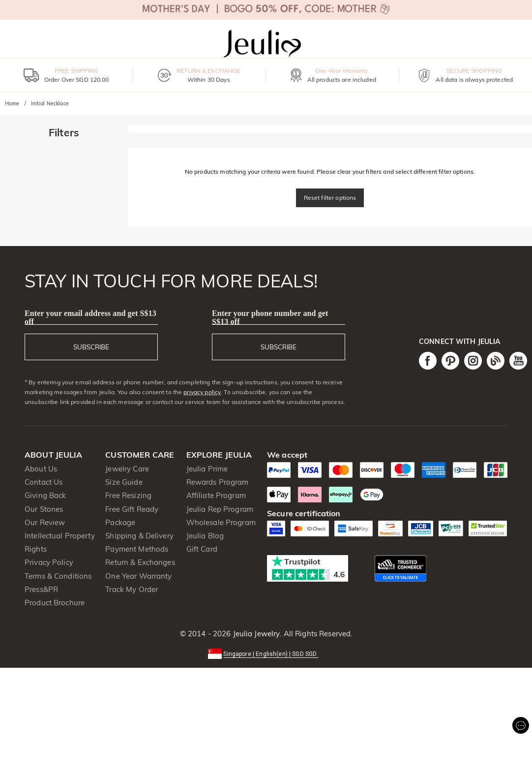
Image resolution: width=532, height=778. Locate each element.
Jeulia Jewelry (255, 634)
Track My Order (132, 589)
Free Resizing (128, 495)
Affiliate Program (216, 495)
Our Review (45, 522)
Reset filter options (330, 198)
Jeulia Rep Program (220, 509)
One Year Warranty (138, 576)
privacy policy (202, 392)
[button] (266, 653)
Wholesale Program (221, 522)
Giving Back (45, 495)
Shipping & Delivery (139, 536)
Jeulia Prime (207, 469)
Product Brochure (55, 603)
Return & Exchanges (140, 562)
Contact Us (44, 482)
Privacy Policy (49, 562)
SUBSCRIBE (91, 347)
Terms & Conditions (58, 576)
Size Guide (124, 482)
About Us (41, 469)
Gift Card (202, 549)
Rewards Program (218, 482)
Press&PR (41, 589)
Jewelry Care (127, 469)
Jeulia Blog (205, 536)
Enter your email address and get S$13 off (90, 317)
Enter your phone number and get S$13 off (270, 317)
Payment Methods (137, 549)
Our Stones (44, 509)
